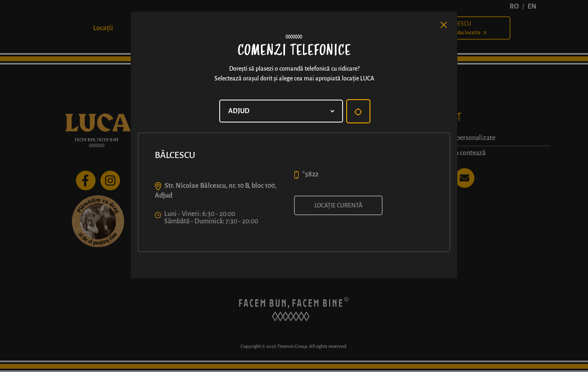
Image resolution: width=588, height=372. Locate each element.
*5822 (310, 174)
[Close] (444, 25)
